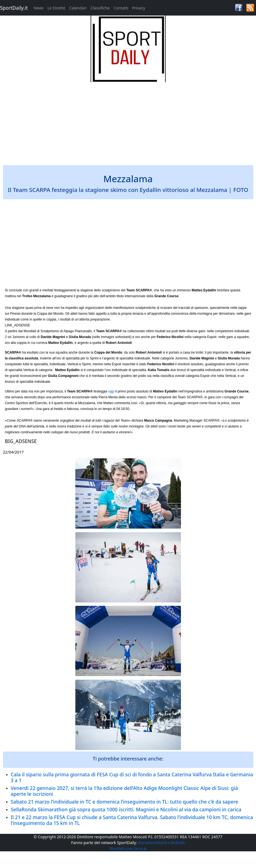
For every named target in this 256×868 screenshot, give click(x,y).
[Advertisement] (128, 121)
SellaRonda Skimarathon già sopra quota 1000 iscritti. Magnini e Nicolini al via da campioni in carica (126, 809)
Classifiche (100, 8)
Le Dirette (56, 8)
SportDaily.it (14, 8)
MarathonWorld (153, 843)
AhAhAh (177, 843)
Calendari (78, 8)
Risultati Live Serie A (128, 848)
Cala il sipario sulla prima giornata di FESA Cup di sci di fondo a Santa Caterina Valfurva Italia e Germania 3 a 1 (132, 777)
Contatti (121, 8)
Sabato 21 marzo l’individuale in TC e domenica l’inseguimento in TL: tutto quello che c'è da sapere (125, 802)
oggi (111, 391)
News (39, 8)
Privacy (139, 8)
